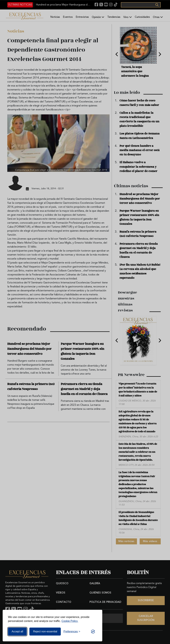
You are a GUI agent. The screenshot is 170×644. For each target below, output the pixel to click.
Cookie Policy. (70, 621)
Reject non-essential (45, 631)
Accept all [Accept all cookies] (17, 631)
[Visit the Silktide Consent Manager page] (93, 632)
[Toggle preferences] (72, 632)
